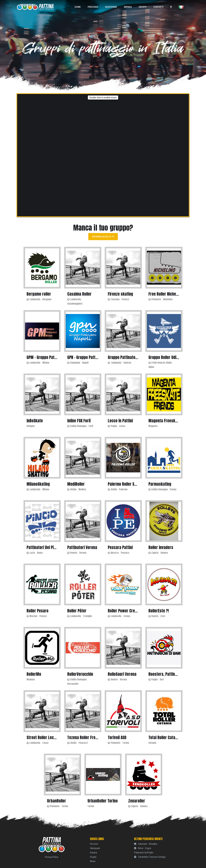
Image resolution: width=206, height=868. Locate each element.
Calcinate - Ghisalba (146, 844)
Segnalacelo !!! (103, 237)
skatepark (111, 7)
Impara (128, 7)
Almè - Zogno (143, 848)
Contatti (158, 7)
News (93, 861)
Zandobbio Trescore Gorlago (150, 857)
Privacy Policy (52, 857)
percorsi (93, 7)
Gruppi (143, 7)
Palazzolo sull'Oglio (144, 853)
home (78, 7)
